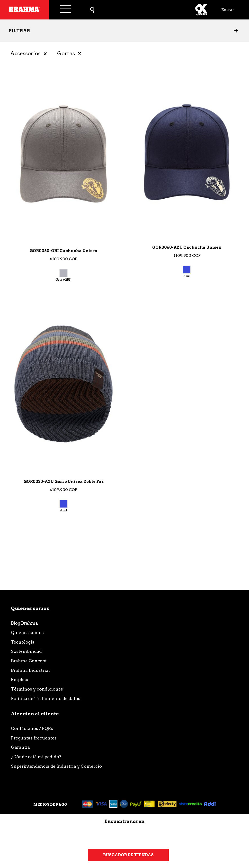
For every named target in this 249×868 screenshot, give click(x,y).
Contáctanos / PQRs (32, 728)
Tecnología (23, 642)
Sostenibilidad (26, 651)
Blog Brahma (24, 623)
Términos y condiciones (37, 689)
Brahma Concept (29, 661)
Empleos (20, 679)
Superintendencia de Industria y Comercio (56, 766)
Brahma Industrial (30, 670)
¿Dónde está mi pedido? (36, 757)
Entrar (228, 10)
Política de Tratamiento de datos (46, 698)
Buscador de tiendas (128, 855)
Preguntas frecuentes (34, 738)
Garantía (20, 747)
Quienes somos (27, 633)
